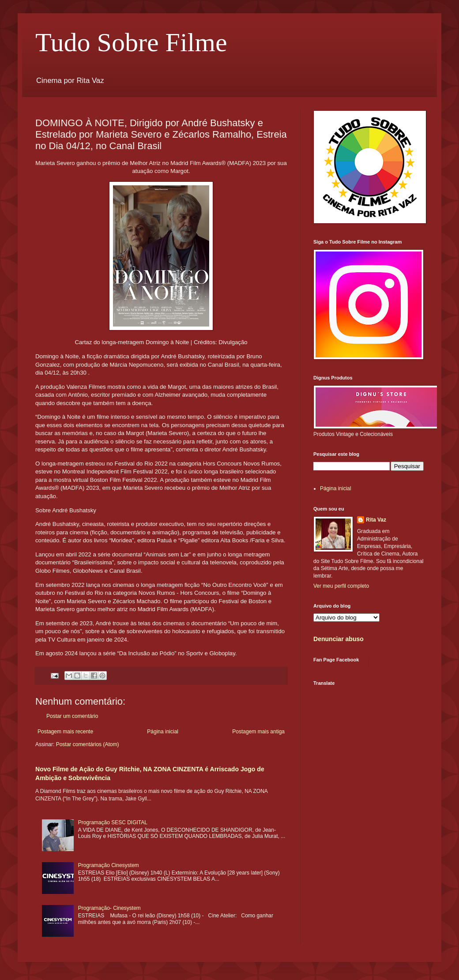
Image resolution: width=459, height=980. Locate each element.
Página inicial (163, 732)
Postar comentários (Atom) (88, 744)
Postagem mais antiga (258, 732)
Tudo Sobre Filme (131, 42)
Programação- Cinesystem (109, 908)
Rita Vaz (376, 520)
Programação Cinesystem (109, 865)
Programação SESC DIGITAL (113, 822)
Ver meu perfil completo (341, 586)
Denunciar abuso (339, 639)
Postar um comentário (72, 716)
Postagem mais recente (65, 732)
